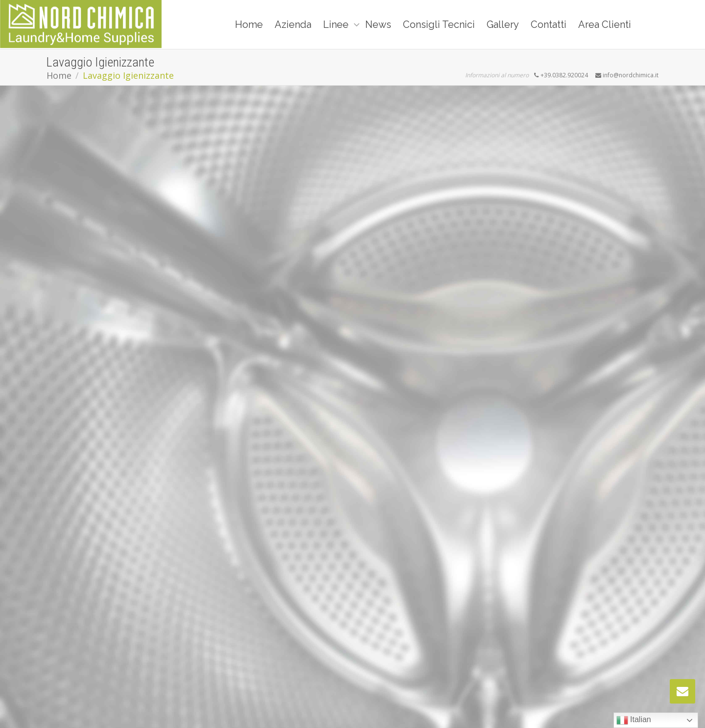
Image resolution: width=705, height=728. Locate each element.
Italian (634, 720)
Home (249, 24)
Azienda (293, 24)
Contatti (549, 24)
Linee (337, 24)
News (378, 24)
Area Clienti (605, 24)
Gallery (503, 24)
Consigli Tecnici (439, 24)
